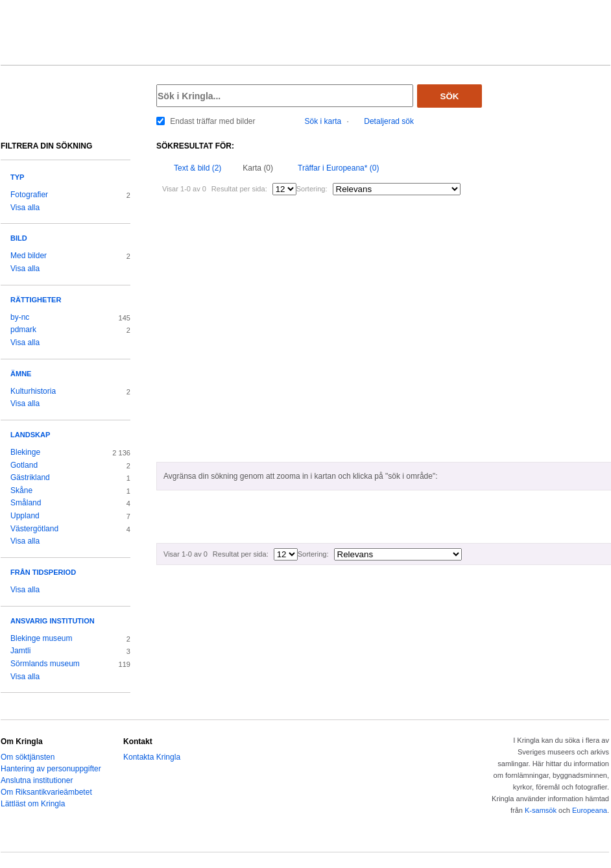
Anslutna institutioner (37, 780)
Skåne (21, 490)
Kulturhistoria (33, 391)
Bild (19, 238)
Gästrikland (30, 477)
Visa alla (25, 208)
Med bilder (29, 256)
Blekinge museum (42, 638)
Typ (17, 177)
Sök (450, 96)
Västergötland (34, 529)
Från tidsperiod (43, 572)
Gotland (24, 465)
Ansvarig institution (53, 621)
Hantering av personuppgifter (51, 769)
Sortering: (312, 189)
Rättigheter (36, 300)
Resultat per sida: (239, 189)
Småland (26, 503)
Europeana (590, 810)
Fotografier (29, 195)
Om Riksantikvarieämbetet (46, 792)
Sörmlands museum (45, 664)
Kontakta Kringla (152, 757)
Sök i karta (323, 121)
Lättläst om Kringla (33, 804)
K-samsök (541, 810)
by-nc (20, 317)
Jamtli (20, 651)
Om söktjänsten (28, 757)
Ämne (21, 374)
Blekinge (25, 452)
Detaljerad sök (389, 121)
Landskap (30, 435)
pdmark (23, 330)
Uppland (25, 516)
